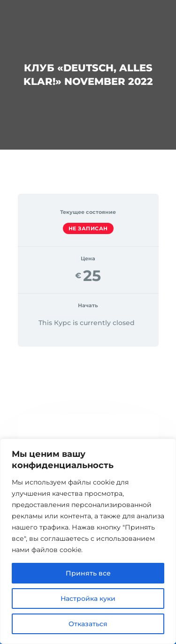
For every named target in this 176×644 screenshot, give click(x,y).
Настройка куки (88, 599)
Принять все (88, 573)
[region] (88, 541)
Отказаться (88, 624)
